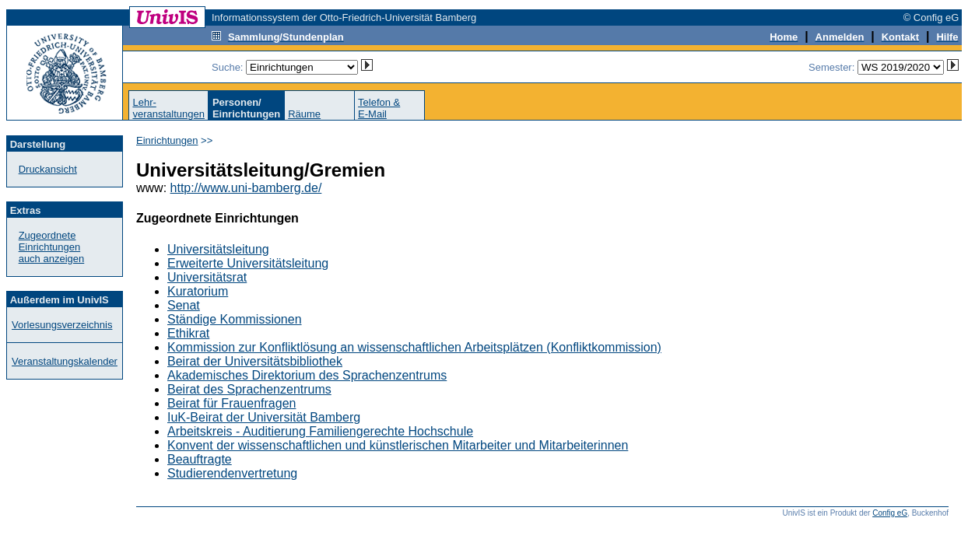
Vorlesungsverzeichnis (62, 325)
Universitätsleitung (218, 249)
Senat (184, 305)
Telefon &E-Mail (379, 108)
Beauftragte (200, 459)
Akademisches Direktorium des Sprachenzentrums (307, 375)
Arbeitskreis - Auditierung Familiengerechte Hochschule (320, 431)
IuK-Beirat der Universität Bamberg (264, 417)
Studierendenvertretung (232, 473)
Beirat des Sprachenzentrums (249, 389)
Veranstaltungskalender (65, 361)
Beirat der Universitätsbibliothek (255, 361)
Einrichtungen (167, 140)
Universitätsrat (207, 277)
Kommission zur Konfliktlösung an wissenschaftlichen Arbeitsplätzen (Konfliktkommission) (414, 347)
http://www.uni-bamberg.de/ (246, 188)
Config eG (890, 513)
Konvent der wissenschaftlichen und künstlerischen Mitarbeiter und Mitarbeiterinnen (398, 445)
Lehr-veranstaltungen (168, 108)
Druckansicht (48, 169)
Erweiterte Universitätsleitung (248, 263)
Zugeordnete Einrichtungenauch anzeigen (52, 247)
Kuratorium (198, 291)
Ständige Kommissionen (235, 319)
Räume (304, 114)
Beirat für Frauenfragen (231, 403)
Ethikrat (188, 333)
